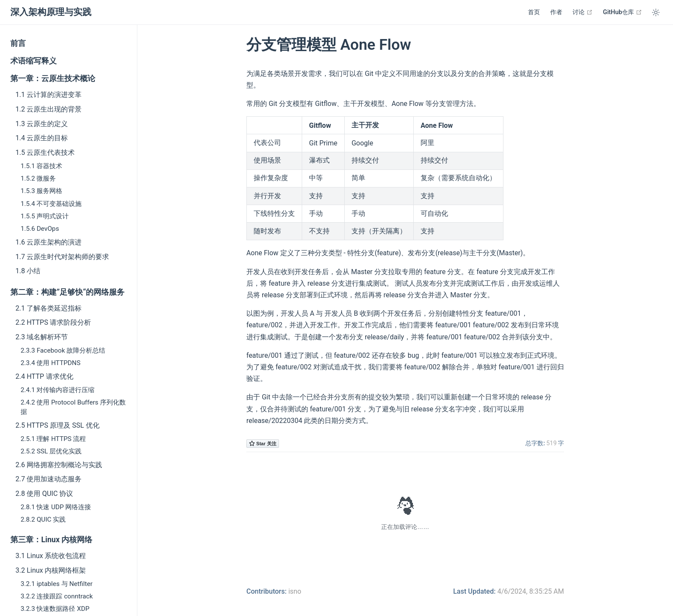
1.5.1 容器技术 (41, 166)
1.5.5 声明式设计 (45, 216)
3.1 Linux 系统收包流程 (51, 556)
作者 (556, 12)
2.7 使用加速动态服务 (49, 479)
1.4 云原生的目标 (42, 138)
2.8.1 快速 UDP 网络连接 (56, 507)
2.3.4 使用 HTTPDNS (50, 363)
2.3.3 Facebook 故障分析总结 (63, 350)
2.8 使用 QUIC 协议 (44, 494)
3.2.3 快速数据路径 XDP (55, 609)
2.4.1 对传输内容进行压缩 (58, 390)
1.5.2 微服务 (38, 178)
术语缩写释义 (33, 61)
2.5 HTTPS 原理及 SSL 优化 (58, 425)
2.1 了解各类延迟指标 (49, 308)
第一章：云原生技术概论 (53, 79)
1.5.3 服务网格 (41, 191)
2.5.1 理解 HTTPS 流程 (53, 439)
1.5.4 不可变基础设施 (51, 204)
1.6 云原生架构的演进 (49, 242)
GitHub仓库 (623, 12)
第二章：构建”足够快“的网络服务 (67, 292)
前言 (18, 43)
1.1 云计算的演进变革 (49, 95)
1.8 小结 (28, 271)
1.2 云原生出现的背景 (49, 109)
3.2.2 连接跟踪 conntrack (57, 596)
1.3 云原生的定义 (42, 124)
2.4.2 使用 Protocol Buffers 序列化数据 (73, 407)
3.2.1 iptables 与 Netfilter (57, 584)
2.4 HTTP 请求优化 (44, 376)
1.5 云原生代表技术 (45, 152)
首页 (534, 12)
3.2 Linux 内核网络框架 (51, 570)
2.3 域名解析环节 (42, 337)
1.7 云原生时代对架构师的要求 (62, 257)
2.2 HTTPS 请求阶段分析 (53, 322)
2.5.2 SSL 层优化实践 (51, 451)
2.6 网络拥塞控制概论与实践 (59, 465)
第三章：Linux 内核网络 (51, 540)
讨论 (583, 12)
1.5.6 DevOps (40, 229)
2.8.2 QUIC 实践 (43, 519)
